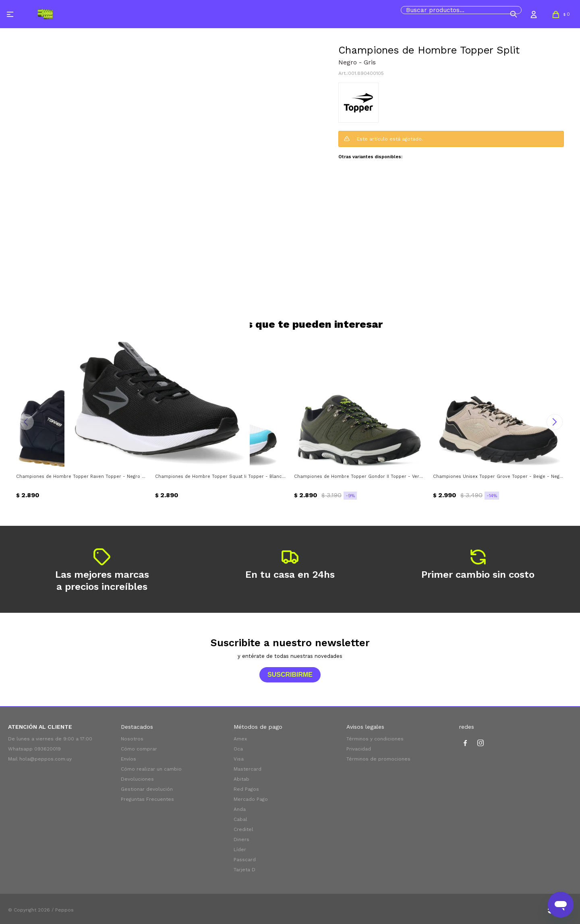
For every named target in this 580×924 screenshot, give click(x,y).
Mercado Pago (251, 799)
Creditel (243, 829)
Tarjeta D (244, 870)
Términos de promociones (378, 759)
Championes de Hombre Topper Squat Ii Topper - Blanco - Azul (221, 476)
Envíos (128, 759)
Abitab (241, 779)
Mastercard (248, 769)
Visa (239, 759)
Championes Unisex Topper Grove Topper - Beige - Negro (498, 476)
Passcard (245, 860)
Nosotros (132, 739)
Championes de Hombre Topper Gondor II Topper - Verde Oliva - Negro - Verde (359, 476)
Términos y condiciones (375, 739)
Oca (238, 749)
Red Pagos (246, 789)
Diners (241, 839)
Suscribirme (290, 675)
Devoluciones (137, 779)
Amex (240, 739)
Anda (240, 809)
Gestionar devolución (147, 789)
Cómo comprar (139, 749)
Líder (240, 850)
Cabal (240, 819)
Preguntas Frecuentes (147, 799)
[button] (514, 14)
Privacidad (359, 749)
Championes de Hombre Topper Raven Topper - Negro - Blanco (82, 476)
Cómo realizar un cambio (151, 769)
